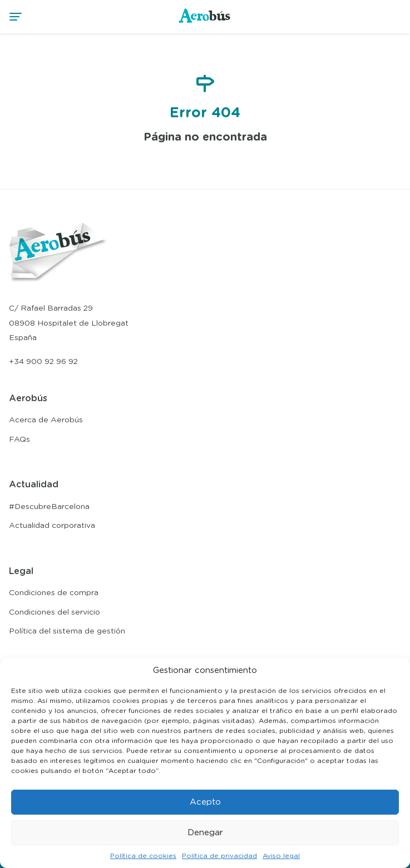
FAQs (19, 440)
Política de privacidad (219, 856)
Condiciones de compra (54, 593)
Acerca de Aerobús (46, 420)
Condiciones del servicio (55, 612)
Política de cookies (143, 856)
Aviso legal (281, 856)
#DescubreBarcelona (49, 507)
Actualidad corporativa (52, 526)
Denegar (205, 833)
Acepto (205, 802)
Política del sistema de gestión (67, 631)
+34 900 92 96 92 (43, 362)
